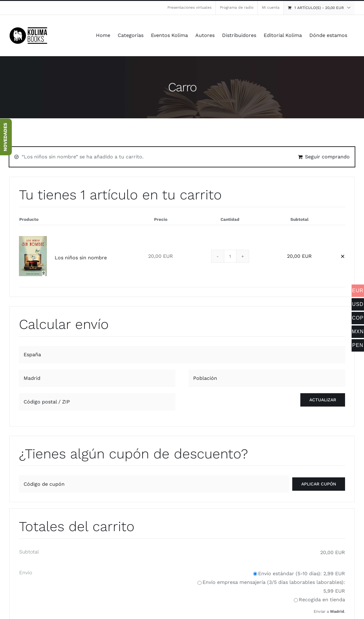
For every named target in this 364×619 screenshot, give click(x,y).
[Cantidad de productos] (230, 256)
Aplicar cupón (319, 484)
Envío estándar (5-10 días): (302, 573)
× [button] (343, 256)
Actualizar (323, 400)
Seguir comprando (327, 157)
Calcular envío (64, 324)
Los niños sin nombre (81, 258)
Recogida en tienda (322, 600)
